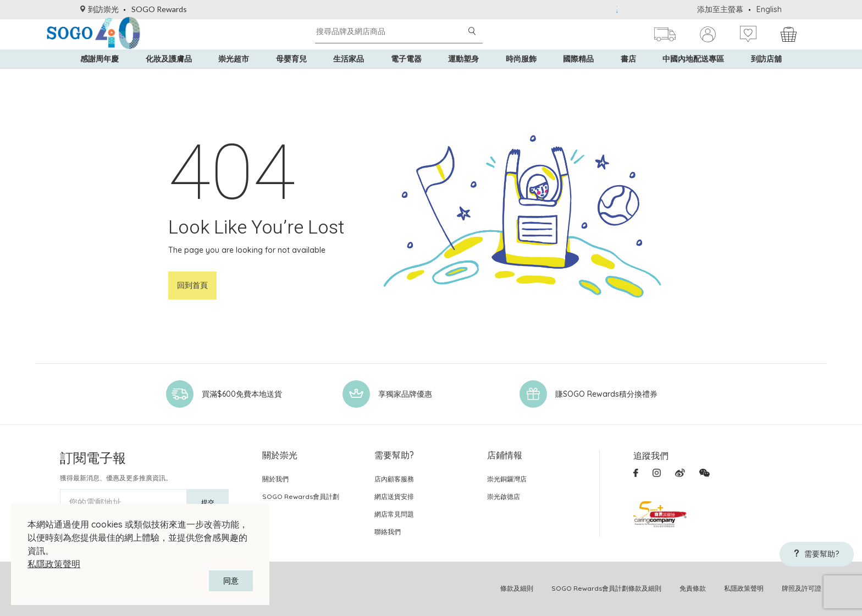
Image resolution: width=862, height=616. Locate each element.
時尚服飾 (521, 77)
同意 (231, 581)
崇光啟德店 (504, 496)
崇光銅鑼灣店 (507, 479)
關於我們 (275, 479)
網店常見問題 (394, 514)
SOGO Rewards (159, 9)
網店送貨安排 (394, 496)
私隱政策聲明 (54, 564)
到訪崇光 (100, 9)
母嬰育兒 (291, 77)
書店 (628, 77)
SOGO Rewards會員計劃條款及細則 (606, 588)
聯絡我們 (388, 532)
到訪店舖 (766, 77)
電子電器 (406, 77)
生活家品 (349, 77)
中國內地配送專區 (693, 77)
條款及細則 (517, 588)
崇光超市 (234, 77)
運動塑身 (463, 77)
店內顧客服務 (394, 479)
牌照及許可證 (802, 588)
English (769, 9)
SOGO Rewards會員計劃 (301, 496)
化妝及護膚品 (169, 77)
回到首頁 (192, 285)
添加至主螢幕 (720, 9)
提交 (208, 503)
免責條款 (693, 588)
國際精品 (578, 77)
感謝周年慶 (100, 77)
